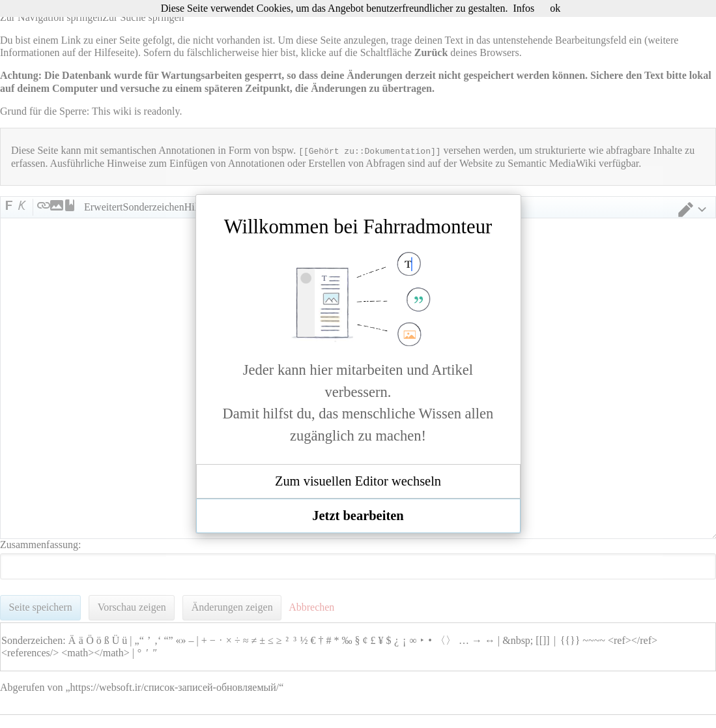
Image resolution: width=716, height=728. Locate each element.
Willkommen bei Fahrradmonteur (358, 227)
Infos (523, 8)
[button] (358, 481)
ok (555, 8)
